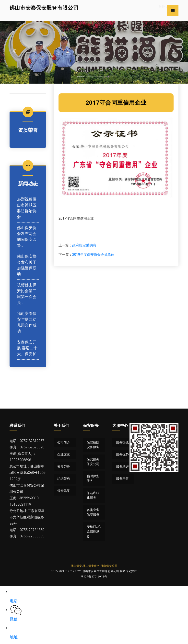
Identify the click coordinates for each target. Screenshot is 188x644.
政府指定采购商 (84, 245)
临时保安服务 (93, 479)
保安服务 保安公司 (93, 462)
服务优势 (122, 454)
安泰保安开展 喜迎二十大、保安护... (28, 348)
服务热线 (122, 442)
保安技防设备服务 (93, 445)
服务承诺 (122, 467)
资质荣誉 (64, 467)
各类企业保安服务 (93, 512)
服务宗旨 (122, 479)
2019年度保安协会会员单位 (93, 255)
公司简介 (64, 442)
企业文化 (64, 454)
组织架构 (64, 479)
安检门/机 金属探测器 (94, 532)
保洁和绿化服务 (93, 495)
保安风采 (64, 491)
